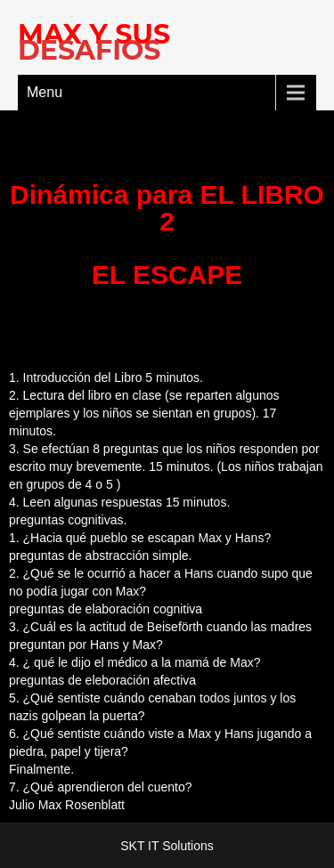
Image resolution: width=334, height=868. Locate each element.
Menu (45, 92)
